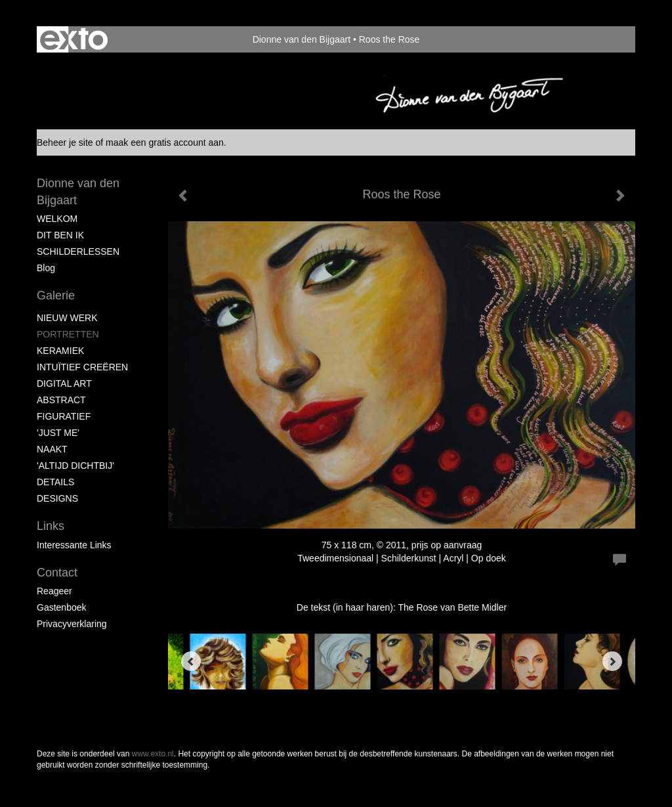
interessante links (74, 545)
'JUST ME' (58, 433)
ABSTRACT (61, 400)
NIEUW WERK (67, 318)
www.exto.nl (153, 754)
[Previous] (191, 661)
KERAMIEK (60, 351)
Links (51, 526)
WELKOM (57, 219)
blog (46, 268)
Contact (57, 573)
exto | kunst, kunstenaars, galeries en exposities (74, 39)
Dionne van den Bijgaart (302, 39)
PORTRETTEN (68, 334)
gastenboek (62, 607)
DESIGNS (57, 498)
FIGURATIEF (64, 416)
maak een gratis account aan (165, 142)
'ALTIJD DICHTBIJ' (75, 466)
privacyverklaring (72, 624)
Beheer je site (65, 142)
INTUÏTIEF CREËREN (82, 367)
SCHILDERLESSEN (78, 251)
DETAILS (55, 482)
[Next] (612, 661)
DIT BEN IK (60, 235)
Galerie (56, 295)
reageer (54, 591)
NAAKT (52, 449)
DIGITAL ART (64, 383)
